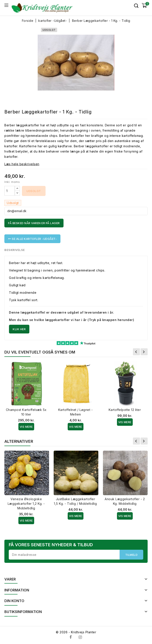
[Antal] (10, 191)
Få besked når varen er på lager (34, 223)
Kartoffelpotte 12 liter (125, 410)
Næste (144, 352)
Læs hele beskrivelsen (22, 164)
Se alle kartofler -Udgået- (32, 239)
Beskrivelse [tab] (15, 250)
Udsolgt (34, 191)
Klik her (19, 329)
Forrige (136, 352)
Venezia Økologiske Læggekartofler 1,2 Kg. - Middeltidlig (26, 504)
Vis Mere (26, 427)
